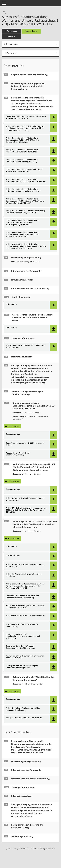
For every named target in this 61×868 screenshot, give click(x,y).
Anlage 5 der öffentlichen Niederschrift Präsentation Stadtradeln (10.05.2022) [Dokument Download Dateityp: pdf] (22, 161)
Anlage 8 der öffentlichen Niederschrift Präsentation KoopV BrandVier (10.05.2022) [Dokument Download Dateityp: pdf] (24, 190)
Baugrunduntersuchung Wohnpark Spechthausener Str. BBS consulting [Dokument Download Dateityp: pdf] (21, 647)
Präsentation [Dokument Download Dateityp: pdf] (11, 304)
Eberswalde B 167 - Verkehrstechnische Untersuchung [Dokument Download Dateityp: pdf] (22, 625)
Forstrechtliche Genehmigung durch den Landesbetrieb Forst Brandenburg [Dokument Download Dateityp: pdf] (22, 597)
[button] (54, 118)
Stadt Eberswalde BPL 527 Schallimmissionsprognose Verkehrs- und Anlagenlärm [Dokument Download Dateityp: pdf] (23, 636)
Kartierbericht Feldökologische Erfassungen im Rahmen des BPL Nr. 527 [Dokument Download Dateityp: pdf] (25, 607)
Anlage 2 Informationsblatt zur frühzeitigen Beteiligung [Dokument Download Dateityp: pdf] (24, 575)
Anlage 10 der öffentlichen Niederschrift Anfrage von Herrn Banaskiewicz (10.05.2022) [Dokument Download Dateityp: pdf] (26, 212)
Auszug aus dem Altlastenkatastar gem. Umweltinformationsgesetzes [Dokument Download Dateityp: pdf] (22, 667)
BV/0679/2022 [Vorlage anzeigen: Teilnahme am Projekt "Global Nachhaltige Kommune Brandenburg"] (13, 691)
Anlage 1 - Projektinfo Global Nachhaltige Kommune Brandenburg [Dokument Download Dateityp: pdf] (23, 709)
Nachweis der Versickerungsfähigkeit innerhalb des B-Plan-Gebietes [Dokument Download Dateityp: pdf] (25, 657)
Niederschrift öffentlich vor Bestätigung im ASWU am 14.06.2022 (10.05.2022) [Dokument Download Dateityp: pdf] (26, 117)
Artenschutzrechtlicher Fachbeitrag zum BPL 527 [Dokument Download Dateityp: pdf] (26, 615)
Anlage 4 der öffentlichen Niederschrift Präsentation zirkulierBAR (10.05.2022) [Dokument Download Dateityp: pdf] (22, 151)
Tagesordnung (31, 31)
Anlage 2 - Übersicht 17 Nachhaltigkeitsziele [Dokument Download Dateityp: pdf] (24, 718)
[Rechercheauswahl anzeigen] (4, 13)
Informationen (11, 31)
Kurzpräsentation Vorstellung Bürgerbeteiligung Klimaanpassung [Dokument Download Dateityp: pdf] (26, 346)
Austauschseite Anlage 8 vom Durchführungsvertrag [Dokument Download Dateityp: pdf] (18, 454)
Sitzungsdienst (47, 849)
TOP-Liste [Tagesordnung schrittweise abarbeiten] (11, 36)
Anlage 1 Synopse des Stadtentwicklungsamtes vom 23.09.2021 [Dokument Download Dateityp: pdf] (25, 565)
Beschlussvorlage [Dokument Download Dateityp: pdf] (13, 434)
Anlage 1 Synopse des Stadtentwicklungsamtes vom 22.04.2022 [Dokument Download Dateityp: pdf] (25, 499)
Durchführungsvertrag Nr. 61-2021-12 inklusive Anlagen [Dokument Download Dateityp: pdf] (25, 444)
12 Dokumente (11, 53)
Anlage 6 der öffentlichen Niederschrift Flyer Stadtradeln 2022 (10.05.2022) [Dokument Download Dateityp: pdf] (24, 171)
